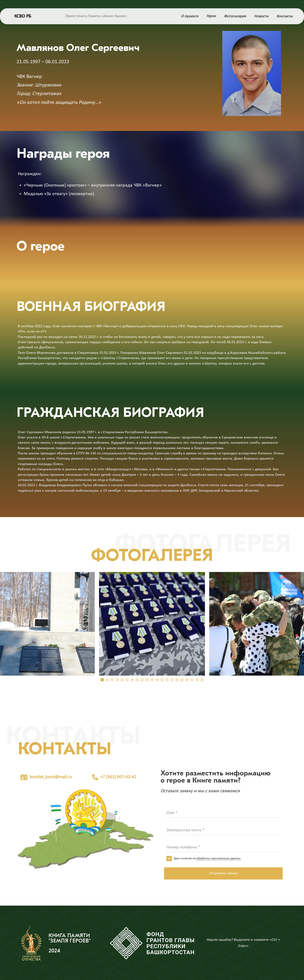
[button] (102, 680)
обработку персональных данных (218, 858)
